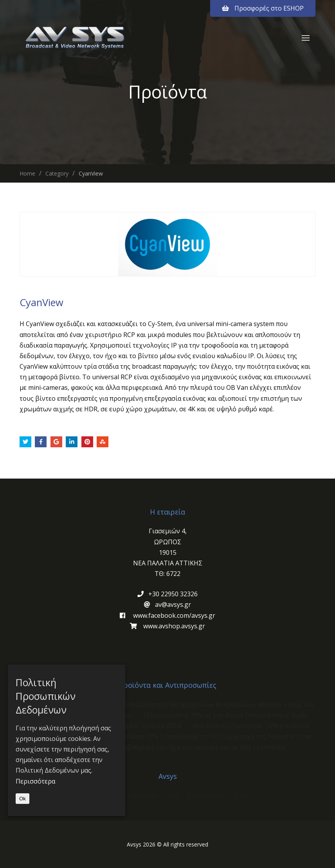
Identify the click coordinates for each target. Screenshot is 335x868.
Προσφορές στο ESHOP (263, 8)
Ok (23, 799)
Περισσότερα (35, 781)
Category (57, 173)
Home (27, 173)
